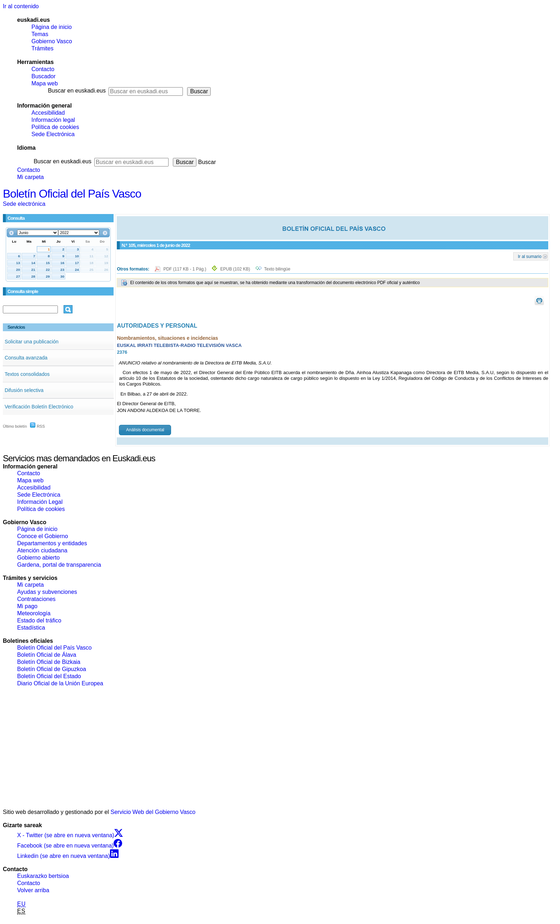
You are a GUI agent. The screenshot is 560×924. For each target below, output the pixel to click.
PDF (185, 269)
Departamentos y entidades (52, 543)
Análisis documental (145, 430)
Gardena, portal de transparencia (59, 565)
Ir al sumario (530, 256)
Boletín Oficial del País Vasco (72, 194)
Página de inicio (52, 27)
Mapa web (45, 83)
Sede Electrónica (53, 134)
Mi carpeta (31, 177)
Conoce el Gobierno (42, 536)
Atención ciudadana (42, 550)
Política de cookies (55, 127)
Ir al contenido (21, 6)
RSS (37, 426)
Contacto (43, 69)
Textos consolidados (27, 374)
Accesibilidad (48, 113)
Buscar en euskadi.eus (77, 91)
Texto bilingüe (277, 269)
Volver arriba (33, 890)
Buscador (44, 76)
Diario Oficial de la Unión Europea (60, 683)
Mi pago (27, 606)
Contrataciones (36, 599)
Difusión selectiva (24, 390)
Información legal (53, 120)
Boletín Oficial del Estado (49, 676)
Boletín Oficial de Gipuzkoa (52, 669)
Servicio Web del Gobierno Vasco (153, 812)
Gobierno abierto (38, 558)
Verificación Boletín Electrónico (39, 407)
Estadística (31, 628)
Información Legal (40, 502)
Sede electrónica (24, 204)
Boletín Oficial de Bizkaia (49, 662)
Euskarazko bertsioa (43, 876)
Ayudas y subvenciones (47, 592)
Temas (40, 34)
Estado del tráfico (39, 620)
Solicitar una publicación (32, 342)
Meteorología (34, 613)
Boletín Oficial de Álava (47, 655)
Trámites (42, 48)
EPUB (235, 269)
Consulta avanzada (26, 358)
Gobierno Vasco (52, 41)
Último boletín (15, 426)
